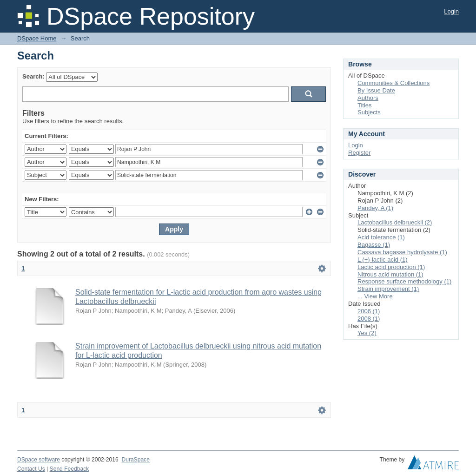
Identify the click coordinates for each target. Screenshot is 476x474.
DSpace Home (37, 38)
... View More (375, 296)
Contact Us (31, 469)
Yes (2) (367, 333)
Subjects (369, 112)
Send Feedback (69, 469)
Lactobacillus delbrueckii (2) (395, 222)
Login (451, 11)
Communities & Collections (393, 83)
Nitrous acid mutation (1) (390, 274)
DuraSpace (135, 460)
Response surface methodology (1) (404, 281)
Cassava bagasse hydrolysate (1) (402, 252)
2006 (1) (369, 311)
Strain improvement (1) (388, 289)
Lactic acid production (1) (391, 267)
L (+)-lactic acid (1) (383, 260)
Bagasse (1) (374, 245)
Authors (368, 98)
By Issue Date (376, 90)
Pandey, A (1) (375, 208)
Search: (33, 76)
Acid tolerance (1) (381, 237)
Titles (365, 105)
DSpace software (39, 460)
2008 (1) (369, 319)
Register (359, 153)
